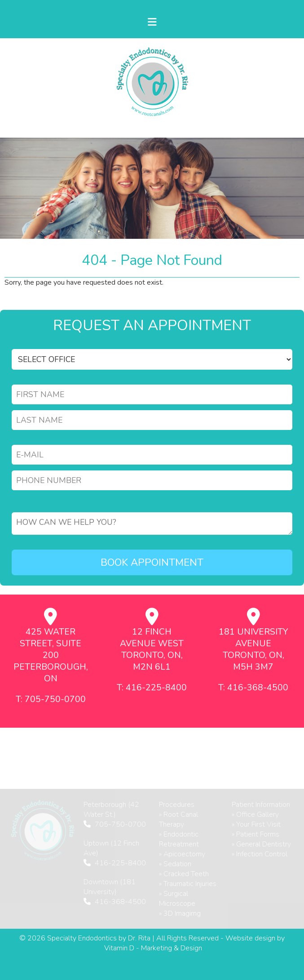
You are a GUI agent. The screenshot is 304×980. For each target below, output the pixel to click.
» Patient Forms (256, 834)
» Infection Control (260, 854)
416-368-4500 (120, 902)
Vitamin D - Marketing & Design (153, 948)
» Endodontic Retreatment (179, 839)
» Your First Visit (256, 824)
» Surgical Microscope (177, 899)
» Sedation (175, 864)
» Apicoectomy (182, 854)
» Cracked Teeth (184, 874)
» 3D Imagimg (180, 913)
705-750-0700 (120, 824)
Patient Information (261, 805)
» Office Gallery (255, 814)
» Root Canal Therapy (178, 819)
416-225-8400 (120, 863)
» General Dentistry (261, 844)
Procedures (177, 805)
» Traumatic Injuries (188, 884)
